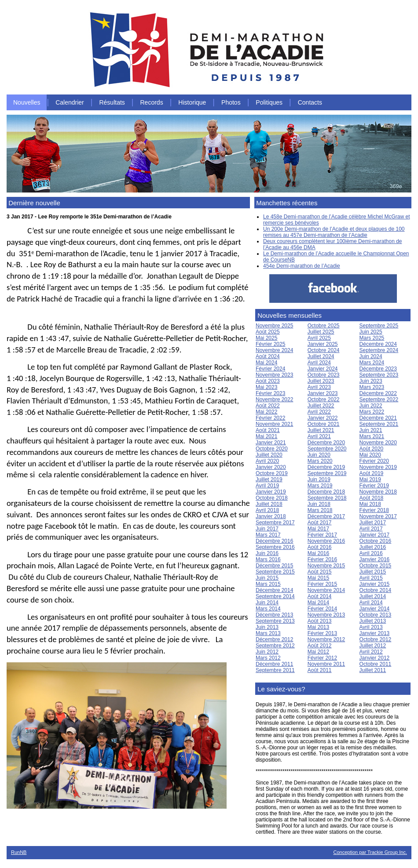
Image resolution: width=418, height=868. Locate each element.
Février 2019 (374, 486)
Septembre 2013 (275, 621)
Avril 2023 (319, 387)
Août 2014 (320, 596)
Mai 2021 (266, 436)
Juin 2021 (371, 430)
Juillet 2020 (269, 455)
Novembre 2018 (378, 492)
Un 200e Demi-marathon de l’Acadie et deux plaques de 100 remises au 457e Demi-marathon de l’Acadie (334, 232)
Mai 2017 (318, 529)
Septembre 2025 (379, 326)
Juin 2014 (267, 603)
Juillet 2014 (373, 596)
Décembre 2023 (378, 369)
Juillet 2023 (321, 381)
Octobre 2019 (272, 473)
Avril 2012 (371, 652)
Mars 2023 (372, 387)
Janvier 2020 (271, 467)
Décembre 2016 (274, 541)
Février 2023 (270, 393)
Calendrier (70, 102)
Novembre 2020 (378, 443)
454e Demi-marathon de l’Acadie (302, 266)
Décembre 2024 (378, 344)
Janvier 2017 (375, 535)
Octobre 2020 (272, 449)
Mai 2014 (318, 603)
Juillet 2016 (373, 547)
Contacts (310, 102)
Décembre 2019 (326, 467)
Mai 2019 (370, 479)
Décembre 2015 (274, 566)
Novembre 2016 (326, 541)
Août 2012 (320, 646)
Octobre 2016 (376, 541)
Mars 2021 (372, 436)
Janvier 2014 (375, 609)
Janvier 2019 (271, 492)
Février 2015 (322, 584)
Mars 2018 (320, 510)
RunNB (19, 852)
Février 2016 (322, 559)
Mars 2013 (268, 633)
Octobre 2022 (324, 399)
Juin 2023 (371, 381)
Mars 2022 (372, 412)
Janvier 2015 (375, 584)
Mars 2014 (268, 609)
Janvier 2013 (375, 633)
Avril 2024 (319, 363)
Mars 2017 (268, 535)
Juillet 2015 (373, 572)
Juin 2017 (267, 529)
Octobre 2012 (376, 639)
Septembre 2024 (379, 350)
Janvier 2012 (375, 658)
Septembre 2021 (379, 424)
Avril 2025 (319, 338)
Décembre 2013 (274, 615)
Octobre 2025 (324, 326)
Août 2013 (320, 621)
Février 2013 (322, 633)
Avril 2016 (371, 553)
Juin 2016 (267, 553)
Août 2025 (268, 332)
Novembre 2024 (274, 350)
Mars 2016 (268, 559)
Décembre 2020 (326, 443)
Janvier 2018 (271, 516)
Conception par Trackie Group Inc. (370, 852)
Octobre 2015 (376, 566)
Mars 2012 (268, 658)
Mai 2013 (318, 627)
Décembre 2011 (274, 664)
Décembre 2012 (274, 639)
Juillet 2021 (321, 430)
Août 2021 (268, 430)
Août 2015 (320, 572)
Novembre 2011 (326, 664)
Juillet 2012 (373, 646)
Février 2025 (270, 344)
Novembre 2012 (326, 639)
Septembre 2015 (275, 572)
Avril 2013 (371, 627)
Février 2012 (322, 658)
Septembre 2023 (379, 375)
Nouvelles (27, 102)
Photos (231, 102)
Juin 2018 (319, 504)
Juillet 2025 (321, 332)
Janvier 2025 (323, 344)
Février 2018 (374, 510)
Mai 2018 (370, 504)
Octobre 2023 (324, 375)
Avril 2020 (267, 461)
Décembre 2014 (274, 590)
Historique (192, 102)
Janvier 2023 (323, 393)
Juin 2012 (267, 652)
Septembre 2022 (379, 399)
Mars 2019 (320, 486)
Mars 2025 (372, 338)
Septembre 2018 (327, 498)
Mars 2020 (320, 461)
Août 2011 (320, 670)
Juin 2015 (267, 578)
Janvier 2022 (323, 418)
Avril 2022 (319, 412)
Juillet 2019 (269, 479)
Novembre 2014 (326, 590)
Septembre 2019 (327, 473)
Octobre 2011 (376, 664)
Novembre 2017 (378, 516)
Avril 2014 (371, 603)
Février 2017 (322, 535)
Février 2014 (322, 609)
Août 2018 (372, 498)
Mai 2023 (266, 387)
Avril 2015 (371, 578)
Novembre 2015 (326, 566)
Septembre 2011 (275, 670)
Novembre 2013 (326, 615)
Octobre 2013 (376, 615)
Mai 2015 (318, 578)
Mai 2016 (318, 553)
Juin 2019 (319, 479)
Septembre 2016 (275, 547)
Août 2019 (372, 473)
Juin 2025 (371, 332)
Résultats (112, 102)
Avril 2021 (319, 436)
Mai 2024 (266, 363)
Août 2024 (268, 356)
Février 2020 (374, 461)
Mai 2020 (370, 455)
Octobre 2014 (376, 590)
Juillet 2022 (321, 406)
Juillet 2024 (321, 356)
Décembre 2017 (326, 516)
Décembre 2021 (378, 418)
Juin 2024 (371, 356)
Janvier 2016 (375, 559)
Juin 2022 (371, 406)
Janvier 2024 (323, 369)
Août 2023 (268, 381)
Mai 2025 (266, 338)
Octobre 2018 (272, 498)
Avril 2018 (267, 510)
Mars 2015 (268, 584)
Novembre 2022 (274, 399)
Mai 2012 (318, 652)
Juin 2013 (267, 627)
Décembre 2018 (326, 492)
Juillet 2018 (269, 504)
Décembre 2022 (378, 393)
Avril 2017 (371, 529)
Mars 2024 (372, 363)
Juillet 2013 (373, 621)
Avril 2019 (267, 486)
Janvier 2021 (271, 443)
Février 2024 (270, 369)
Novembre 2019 (378, 467)
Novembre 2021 (274, 424)
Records (152, 102)
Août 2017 (320, 523)
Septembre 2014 (275, 596)
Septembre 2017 (275, 523)
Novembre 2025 (274, 326)
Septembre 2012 (275, 646)
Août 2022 (268, 406)
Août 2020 (372, 449)
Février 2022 (270, 418)
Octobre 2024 (324, 350)
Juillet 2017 (373, 523)
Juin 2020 (319, 455)
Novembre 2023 (274, 375)
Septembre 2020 (327, 449)
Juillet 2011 (373, 670)
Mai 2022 (266, 412)
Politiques (269, 102)
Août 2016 (320, 547)
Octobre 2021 (324, 424)
